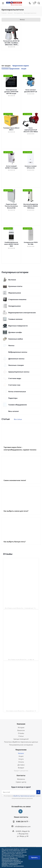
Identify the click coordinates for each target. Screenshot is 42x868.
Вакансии (21, 730)
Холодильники (15, 306)
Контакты (21, 775)
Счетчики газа (14, 385)
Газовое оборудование (18, 405)
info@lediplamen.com (23, 826)
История (21, 727)
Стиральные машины (17, 299)
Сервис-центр (21, 782)
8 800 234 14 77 (22, 822)
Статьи (21, 736)
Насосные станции (16, 365)
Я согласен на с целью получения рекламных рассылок (22, 797)
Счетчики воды (15, 378)
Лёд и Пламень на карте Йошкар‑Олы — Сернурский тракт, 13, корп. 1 (22, 608)
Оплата (21, 762)
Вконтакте (20, 811)
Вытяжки (12, 280)
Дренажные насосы (16, 359)
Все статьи (18, 419)
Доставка (21, 765)
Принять (34, 857)
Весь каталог (14, 411)
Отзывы (21, 733)
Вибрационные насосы (18, 352)
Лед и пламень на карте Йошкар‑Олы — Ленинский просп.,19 (21, 711)
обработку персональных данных (24, 796)
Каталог (21, 753)
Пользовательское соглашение (21, 745)
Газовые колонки (15, 319)
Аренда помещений (21, 739)
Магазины (21, 779)
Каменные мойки (16, 339)
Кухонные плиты (15, 286)
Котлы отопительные (17, 391)
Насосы (11, 345)
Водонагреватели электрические (22, 313)
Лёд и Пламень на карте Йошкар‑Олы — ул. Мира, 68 (21, 660)
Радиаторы (13, 398)
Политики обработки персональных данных (10, 859)
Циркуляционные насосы (19, 372)
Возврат (21, 768)
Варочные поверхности (18, 326)
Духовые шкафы (15, 332)
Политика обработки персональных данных (21, 742)
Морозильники (15, 293)
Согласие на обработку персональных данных (12, 863)
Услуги (21, 759)
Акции (21, 756)
